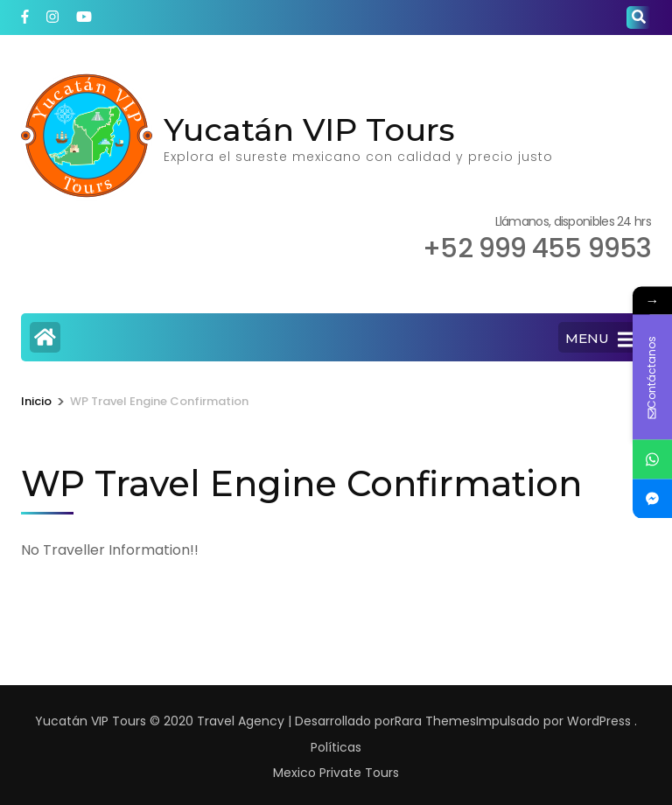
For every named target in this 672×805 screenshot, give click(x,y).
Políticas (336, 747)
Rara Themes (435, 721)
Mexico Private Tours (336, 773)
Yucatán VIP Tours (309, 129)
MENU (600, 339)
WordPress (599, 721)
